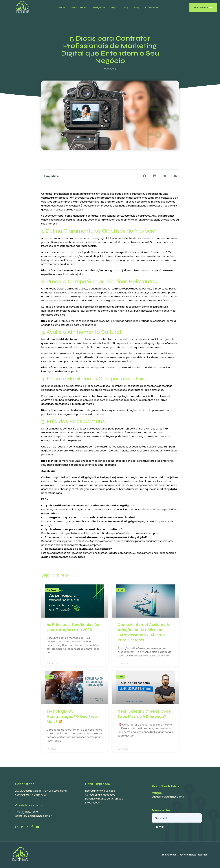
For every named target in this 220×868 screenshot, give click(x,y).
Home (62, 7)
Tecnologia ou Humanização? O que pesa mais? (72, 716)
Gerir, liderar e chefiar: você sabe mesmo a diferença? (144, 714)
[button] (144, 176)
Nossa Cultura (79, 7)
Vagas (114, 7)
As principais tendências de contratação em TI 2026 (73, 627)
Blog (137, 7)
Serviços (99, 7)
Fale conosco (153, 7)
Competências (86, 282)
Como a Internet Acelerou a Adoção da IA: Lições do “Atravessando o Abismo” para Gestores (143, 632)
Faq (126, 7)
